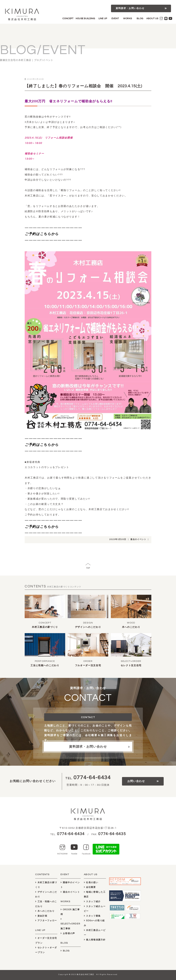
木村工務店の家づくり (45, 627)
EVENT (115, 19)
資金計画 (41, 916)
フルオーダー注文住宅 (88, 666)
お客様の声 (68, 933)
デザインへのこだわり (88, 627)
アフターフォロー (46, 921)
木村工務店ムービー (95, 933)
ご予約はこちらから (42, 234)
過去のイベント (138, 539)
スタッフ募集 (92, 916)
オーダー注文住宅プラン (46, 941)
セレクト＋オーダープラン (46, 950)
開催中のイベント (70, 885)
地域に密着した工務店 (95, 894)
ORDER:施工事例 (70, 912)
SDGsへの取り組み (94, 923)
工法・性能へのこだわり (46, 904)
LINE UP (103, 19)
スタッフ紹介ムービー (95, 909)
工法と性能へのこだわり (45, 666)
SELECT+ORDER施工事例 (70, 924)
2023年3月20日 (118, 539)
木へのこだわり (131, 627)
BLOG (140, 19)
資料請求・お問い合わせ (130, 8)
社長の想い (91, 883)
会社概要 (90, 887)
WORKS (127, 19)
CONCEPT (68, 19)
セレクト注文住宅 (131, 666)
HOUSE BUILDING (85, 19)
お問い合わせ (136, 781)
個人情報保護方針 (95, 940)
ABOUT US (152, 19)
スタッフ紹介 (92, 902)
